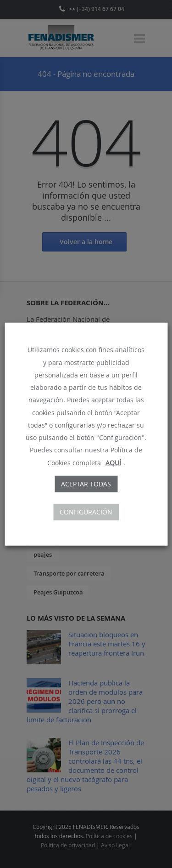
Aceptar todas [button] (86, 483)
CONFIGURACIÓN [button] (86, 511)
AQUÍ (113, 462)
